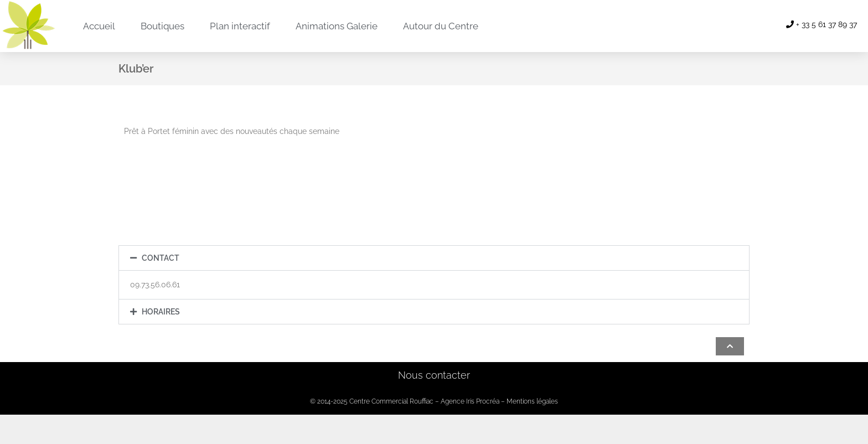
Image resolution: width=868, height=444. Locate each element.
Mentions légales (532, 401)
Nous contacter (434, 375)
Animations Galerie (337, 26)
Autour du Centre (441, 26)
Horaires (161, 312)
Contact (161, 258)
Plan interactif (240, 26)
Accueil (99, 26)
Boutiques (162, 26)
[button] (434, 258)
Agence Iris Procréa (470, 401)
